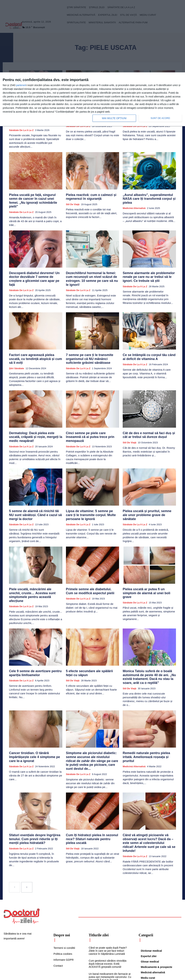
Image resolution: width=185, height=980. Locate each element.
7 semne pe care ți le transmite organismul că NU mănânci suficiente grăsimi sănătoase (90, 340)
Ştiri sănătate (17, 346)
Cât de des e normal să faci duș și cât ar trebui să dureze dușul (148, 412)
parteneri (21, 85)
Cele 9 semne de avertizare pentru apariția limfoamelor (31, 637)
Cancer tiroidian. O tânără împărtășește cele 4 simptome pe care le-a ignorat (34, 716)
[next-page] (27, 836)
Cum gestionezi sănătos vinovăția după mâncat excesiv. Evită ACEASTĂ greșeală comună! (108, 913)
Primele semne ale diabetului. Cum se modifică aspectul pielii (90, 561)
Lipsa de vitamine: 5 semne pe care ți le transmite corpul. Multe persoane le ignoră (91, 489)
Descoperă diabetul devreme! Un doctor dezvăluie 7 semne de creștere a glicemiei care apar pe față (35, 264)
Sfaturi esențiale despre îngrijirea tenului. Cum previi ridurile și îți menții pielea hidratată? (36, 793)
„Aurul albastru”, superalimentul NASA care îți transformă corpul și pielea (148, 190)
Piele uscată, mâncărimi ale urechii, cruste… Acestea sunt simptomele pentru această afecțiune (32, 562)
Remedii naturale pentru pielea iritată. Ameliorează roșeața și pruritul (147, 716)
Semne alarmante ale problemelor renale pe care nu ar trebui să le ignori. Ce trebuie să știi (149, 264)
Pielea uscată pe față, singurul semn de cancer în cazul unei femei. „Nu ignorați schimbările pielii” (34, 192)
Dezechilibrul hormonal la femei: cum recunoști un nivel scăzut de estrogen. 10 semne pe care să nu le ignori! (92, 264)
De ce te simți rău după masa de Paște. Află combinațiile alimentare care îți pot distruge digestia (108, 939)
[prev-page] (15, 836)
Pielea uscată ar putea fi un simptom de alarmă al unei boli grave (148, 561)
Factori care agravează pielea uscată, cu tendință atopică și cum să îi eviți (35, 339)
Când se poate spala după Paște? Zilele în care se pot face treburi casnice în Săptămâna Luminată (108, 900)
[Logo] (22, 865)
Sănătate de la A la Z (21, 200)
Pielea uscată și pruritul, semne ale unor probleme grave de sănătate (149, 488)
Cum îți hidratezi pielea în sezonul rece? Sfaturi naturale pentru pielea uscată (92, 792)
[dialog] (92, 99)
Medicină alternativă (134, 197)
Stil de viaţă (73, 197)
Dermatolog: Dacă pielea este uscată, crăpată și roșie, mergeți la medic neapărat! (33, 413)
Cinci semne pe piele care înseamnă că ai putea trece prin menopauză (92, 412)
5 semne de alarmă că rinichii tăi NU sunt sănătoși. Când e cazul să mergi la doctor (36, 488)
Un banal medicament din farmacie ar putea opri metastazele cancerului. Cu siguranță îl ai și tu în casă (110, 926)
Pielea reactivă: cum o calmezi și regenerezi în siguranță (87, 190)
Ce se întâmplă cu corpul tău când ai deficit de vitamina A (146, 339)
